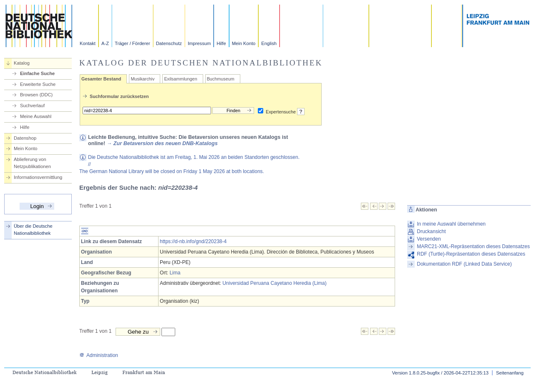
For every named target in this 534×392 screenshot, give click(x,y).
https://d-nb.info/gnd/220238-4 (193, 241)
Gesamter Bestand (101, 79)
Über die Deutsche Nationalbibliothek (33, 230)
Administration (99, 355)
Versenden (429, 239)
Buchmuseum (221, 79)
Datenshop (25, 138)
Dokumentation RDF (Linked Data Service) (464, 264)
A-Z (105, 43)
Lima (175, 273)
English (269, 43)
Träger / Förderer (132, 43)
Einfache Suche (37, 73)
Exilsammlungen (180, 79)
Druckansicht (431, 231)
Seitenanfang (510, 373)
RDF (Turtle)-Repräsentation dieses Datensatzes (471, 254)
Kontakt (88, 43)
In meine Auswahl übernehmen (451, 224)
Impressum (199, 43)
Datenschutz (169, 43)
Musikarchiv (142, 79)
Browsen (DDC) (36, 95)
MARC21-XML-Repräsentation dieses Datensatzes (473, 246)
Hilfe (221, 43)
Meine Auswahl (36, 116)
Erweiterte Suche (38, 84)
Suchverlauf (32, 106)
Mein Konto (244, 43)
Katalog (22, 63)
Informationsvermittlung (38, 177)
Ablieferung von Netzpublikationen (32, 163)
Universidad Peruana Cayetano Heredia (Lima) (274, 283)
